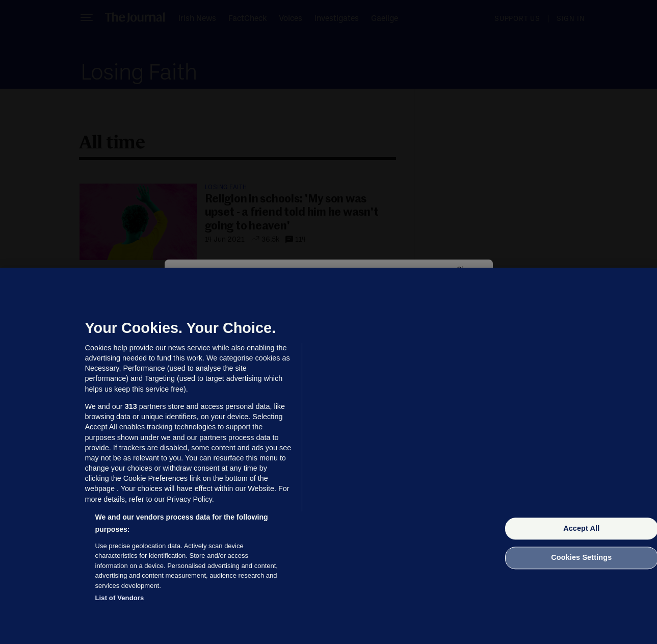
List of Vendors (120, 598)
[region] (328, 456)
